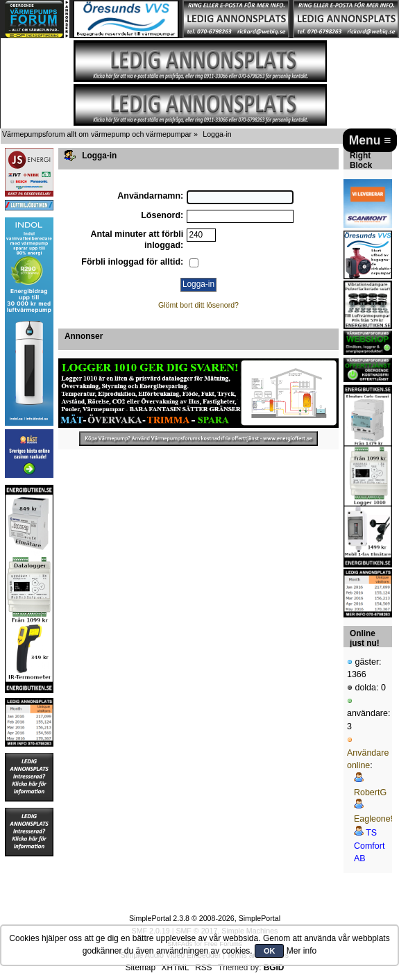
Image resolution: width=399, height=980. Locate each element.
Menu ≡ (370, 140)
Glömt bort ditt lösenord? (198, 305)
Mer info (302, 951)
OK (270, 951)
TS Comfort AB (369, 846)
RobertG (370, 792)
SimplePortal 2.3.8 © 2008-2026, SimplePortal (205, 918)
